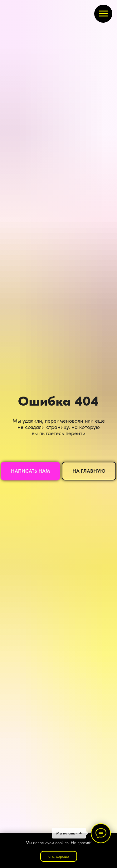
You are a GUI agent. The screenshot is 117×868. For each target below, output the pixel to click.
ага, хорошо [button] (59, 856)
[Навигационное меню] (103, 14)
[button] (30, 471)
